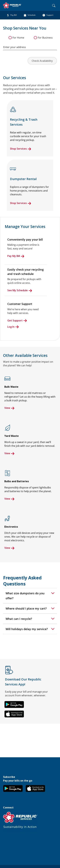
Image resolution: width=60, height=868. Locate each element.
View (9, 408)
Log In (13, 327)
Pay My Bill (16, 256)
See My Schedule (20, 290)
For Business (45, 38)
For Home (18, 38)
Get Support (17, 320)
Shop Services (21, 149)
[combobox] (30, 46)
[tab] (30, 596)
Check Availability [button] (42, 61)
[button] (14, 704)
